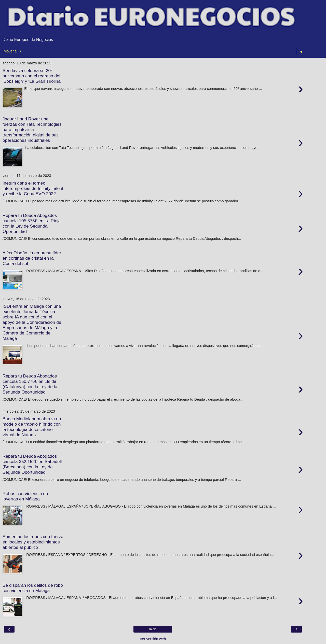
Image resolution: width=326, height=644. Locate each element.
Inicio (153, 629)
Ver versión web (153, 639)
